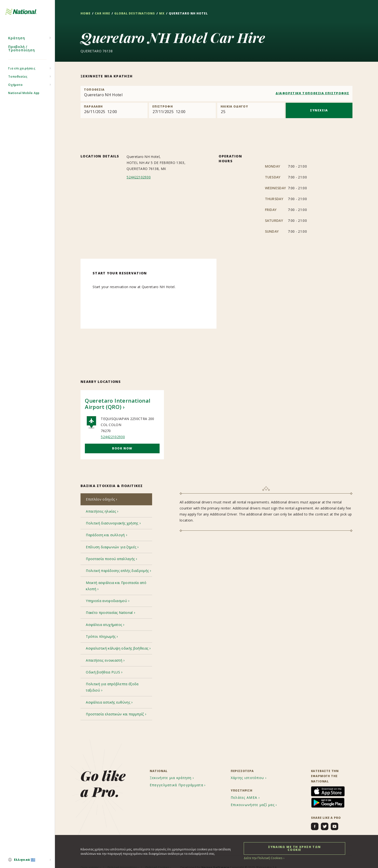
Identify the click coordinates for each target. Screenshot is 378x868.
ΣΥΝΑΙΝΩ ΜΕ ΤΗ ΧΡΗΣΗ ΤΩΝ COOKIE (294, 848)
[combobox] (216, 94)
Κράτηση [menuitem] (17, 42)
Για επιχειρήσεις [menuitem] (22, 72)
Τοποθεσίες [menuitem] (18, 81)
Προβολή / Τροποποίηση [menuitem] (22, 52)
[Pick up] (114, 110)
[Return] (182, 110)
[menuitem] (27, 860)
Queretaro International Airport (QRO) (118, 404)
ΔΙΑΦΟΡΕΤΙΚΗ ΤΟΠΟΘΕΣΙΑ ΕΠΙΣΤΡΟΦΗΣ (312, 93)
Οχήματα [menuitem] (15, 89)
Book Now (122, 448)
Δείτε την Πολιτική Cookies (262, 858)
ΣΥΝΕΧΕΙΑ (319, 110)
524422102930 (139, 177)
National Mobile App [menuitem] (24, 97)
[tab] (116, 500)
